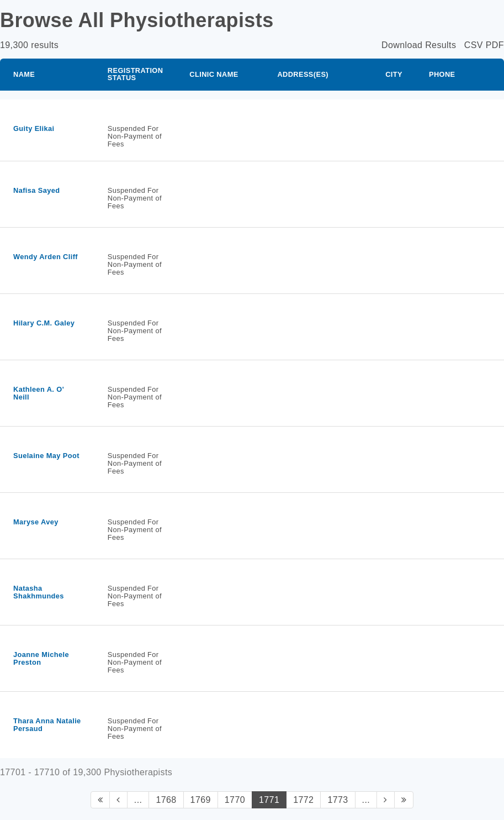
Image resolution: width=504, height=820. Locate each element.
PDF (495, 45)
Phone (442, 74)
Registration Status (136, 74)
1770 (235, 800)
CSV (474, 45)
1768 (166, 800)
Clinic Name (214, 74)
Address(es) (303, 74)
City (394, 74)
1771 (269, 800)
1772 (303, 800)
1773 (338, 800)
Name (24, 74)
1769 (201, 800)
